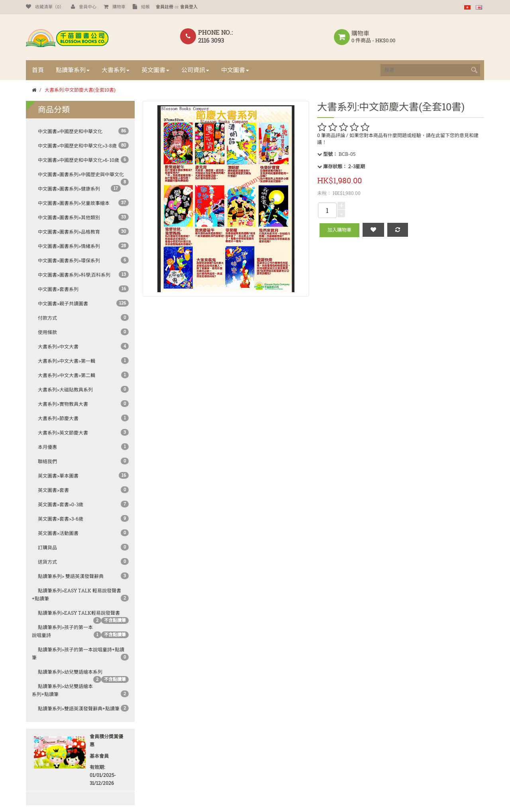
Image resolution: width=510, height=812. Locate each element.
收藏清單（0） (45, 7)
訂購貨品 (47, 548)
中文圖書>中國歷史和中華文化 (70, 131)
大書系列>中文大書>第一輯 (67, 361)
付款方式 (47, 318)
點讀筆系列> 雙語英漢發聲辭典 (71, 576)
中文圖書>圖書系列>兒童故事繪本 (74, 203)
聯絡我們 (47, 461)
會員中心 (84, 7)
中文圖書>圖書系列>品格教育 (69, 232)
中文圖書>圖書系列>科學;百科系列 (74, 275)
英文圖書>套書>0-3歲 (61, 504)
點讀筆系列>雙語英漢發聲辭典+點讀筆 (79, 709)
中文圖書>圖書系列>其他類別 (69, 217)
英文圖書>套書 (53, 490)
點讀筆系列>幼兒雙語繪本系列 (70, 672)
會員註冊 (165, 7)
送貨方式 (47, 562)
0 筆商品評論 (331, 135)
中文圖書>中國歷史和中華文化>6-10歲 (78, 160)
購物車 (115, 7)
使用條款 (47, 332)
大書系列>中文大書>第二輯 (67, 375)
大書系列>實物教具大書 (63, 404)
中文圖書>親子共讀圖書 (63, 304)
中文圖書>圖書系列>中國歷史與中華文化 (81, 174)
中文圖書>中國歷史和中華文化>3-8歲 (77, 146)
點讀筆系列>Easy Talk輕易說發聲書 (79, 613)
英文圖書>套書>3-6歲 (61, 519)
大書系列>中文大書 (58, 347)
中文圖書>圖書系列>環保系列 (69, 261)
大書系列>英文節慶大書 (63, 433)
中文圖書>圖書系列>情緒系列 (69, 246)
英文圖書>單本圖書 (58, 476)
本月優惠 (47, 447)
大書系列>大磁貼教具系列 (65, 390)
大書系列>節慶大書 (58, 418)
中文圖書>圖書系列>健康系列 (69, 189)
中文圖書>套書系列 (58, 289)
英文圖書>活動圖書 (58, 533)
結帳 (141, 7)
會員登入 (189, 7)
